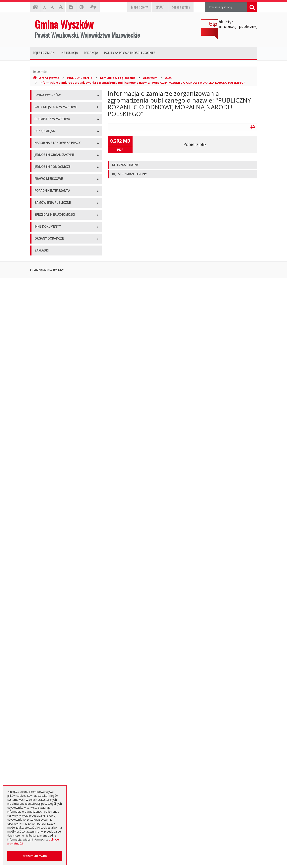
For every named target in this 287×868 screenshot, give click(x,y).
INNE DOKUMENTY (80, 78)
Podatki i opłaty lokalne (50, 448)
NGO (38, 711)
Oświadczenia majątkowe (51, 684)
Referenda (41, 475)
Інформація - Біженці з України (55, 782)
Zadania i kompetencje (49, 182)
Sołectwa (40, 382)
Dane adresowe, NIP (48, 239)
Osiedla (39, 391)
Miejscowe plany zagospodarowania (58, 430)
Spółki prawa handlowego (51, 353)
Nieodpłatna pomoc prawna (53, 751)
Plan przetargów (45, 580)
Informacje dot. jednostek (51, 400)
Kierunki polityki (44, 666)
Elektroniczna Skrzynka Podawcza (56, 523)
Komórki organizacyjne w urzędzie (57, 266)
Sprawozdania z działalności (53, 200)
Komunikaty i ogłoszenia (118, 78)
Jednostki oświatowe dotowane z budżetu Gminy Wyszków (61, 771)
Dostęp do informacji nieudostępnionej (60, 693)
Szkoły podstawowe (47, 326)
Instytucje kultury (45, 344)
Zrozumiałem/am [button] (35, 856)
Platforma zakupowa (48, 597)
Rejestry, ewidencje (47, 648)
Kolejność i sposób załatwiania (54, 505)
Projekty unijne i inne (48, 657)
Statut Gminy (43, 421)
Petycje (39, 720)
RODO (39, 760)
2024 (168, 78)
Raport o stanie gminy (49, 218)
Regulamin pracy (45, 275)
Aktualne (40, 553)
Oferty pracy (42, 296)
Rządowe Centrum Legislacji (53, 532)
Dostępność (42, 140)
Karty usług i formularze (50, 514)
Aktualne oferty (44, 618)
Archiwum (150, 78)
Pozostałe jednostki (47, 362)
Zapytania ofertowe (47, 589)
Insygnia (40, 132)
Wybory (39, 466)
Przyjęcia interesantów (49, 209)
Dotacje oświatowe (47, 742)
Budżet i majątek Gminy (50, 439)
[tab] (182, 165)
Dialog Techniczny (46, 571)
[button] (182, 165)
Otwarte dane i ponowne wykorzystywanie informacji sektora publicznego (62, 731)
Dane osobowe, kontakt (50, 173)
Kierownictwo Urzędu (48, 257)
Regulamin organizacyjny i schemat (57, 248)
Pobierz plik (195, 144)
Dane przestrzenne (47, 484)
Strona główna (46, 78)
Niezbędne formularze (49, 305)
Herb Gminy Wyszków (49, 114)
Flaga (38, 123)
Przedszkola (42, 335)
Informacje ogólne (46, 105)
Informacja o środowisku (51, 675)
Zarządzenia (42, 191)
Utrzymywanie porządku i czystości (57, 457)
